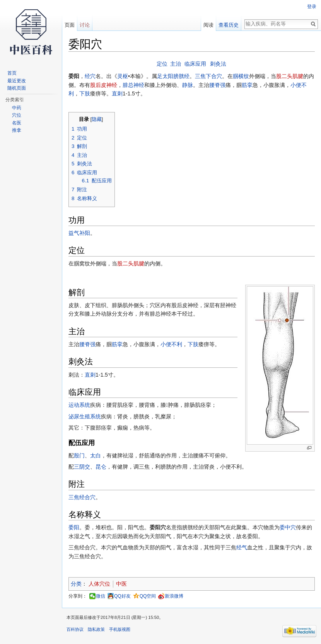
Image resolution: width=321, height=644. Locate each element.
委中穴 (288, 527)
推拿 (17, 130)
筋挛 (247, 85)
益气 (74, 233)
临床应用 (195, 64)
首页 (12, 73)
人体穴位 (99, 584)
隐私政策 (96, 629)
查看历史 (229, 25)
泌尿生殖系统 (85, 416)
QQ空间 (148, 596)
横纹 (244, 76)
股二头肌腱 (290, 76)
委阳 (74, 527)
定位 (162, 64)
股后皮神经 (104, 85)
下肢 (85, 93)
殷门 (79, 455)
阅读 (208, 25)
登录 (312, 7)
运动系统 (79, 405)
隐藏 (97, 119)
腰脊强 (217, 85)
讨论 (85, 25)
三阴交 (82, 467)
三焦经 (77, 497)
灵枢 (123, 76)
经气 (242, 547)
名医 (17, 123)
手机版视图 (120, 629)
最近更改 (17, 81)
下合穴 (214, 76)
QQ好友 (122, 596)
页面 (70, 25)
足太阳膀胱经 (173, 76)
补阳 (85, 233)
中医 (121, 584)
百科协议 (75, 629)
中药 (17, 108)
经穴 (90, 76)
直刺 (117, 93)
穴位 (17, 115)
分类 (76, 584)
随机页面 (17, 88)
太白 (96, 455)
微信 (101, 596)
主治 (176, 64)
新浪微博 (174, 596)
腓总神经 (133, 85)
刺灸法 (218, 64)
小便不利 (171, 344)
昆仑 (101, 467)
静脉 (188, 85)
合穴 (90, 497)
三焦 (200, 76)
